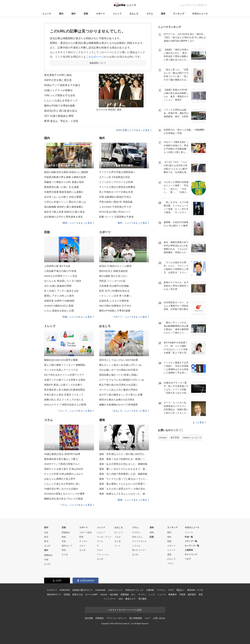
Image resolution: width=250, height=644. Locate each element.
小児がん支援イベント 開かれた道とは (65, 202)
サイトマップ (191, 554)
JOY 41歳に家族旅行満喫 (58, 286)
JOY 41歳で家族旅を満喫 (59, 116)
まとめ (47, 546)
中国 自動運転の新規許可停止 (115, 197)
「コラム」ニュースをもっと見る (76, 505)
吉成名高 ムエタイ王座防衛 (114, 301)
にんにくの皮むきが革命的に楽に (62, 484)
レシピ (152, 594)
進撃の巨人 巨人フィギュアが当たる (64, 400)
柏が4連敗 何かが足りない (113, 276)
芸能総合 (66, 532)
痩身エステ (130, 599)
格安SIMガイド (54, 594)
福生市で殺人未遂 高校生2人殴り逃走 (64, 212)
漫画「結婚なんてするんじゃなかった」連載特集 (124, 494)
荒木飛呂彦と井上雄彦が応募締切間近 (65, 390)
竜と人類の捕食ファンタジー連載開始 (65, 365)
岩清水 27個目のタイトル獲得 (115, 266)
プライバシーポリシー (117, 618)
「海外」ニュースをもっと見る (132, 223)
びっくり (119, 532)
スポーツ (100, 14)
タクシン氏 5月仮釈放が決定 (115, 177)
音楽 (64, 541)
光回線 (67, 594)
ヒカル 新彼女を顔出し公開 (59, 311)
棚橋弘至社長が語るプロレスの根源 (63, 499)
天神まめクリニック (134, 590)
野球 (81, 537)
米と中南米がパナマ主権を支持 (116, 192)
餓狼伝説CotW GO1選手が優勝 (61, 360)
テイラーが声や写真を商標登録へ (117, 172)
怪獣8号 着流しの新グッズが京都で (63, 385)
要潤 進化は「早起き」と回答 (61, 121)
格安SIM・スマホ (195, 590)
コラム (150, 14)
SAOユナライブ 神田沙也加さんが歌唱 (65, 405)
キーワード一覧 (192, 546)
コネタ (118, 537)
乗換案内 (172, 594)
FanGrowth (100, 590)
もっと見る (199, 422)
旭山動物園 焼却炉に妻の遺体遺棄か (64, 207)
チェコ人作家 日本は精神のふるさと (64, 474)
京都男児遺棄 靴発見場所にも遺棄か (64, 192)
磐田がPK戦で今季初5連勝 (59, 106)
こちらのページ (95, 57)
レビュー (101, 532)
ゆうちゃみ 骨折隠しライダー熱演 (63, 281)
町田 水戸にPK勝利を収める (114, 291)
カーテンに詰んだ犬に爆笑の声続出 (118, 390)
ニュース (47, 14)
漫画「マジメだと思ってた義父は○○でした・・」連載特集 (124, 479)
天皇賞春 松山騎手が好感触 (114, 286)
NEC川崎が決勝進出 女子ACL (115, 306)
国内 (61, 14)
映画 (64, 537)
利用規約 (100, 618)
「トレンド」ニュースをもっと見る (75, 411)
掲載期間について (98, 63)
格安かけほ (78, 594)
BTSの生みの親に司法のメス (115, 212)
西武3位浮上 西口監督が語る (61, 111)
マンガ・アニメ (104, 537)
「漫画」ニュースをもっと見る (132, 500)
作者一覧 (189, 537)
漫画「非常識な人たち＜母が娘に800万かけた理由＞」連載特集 (124, 454)
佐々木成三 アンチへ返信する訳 (61, 291)
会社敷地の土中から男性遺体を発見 (63, 217)
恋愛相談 (125, 594)
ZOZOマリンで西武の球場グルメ (62, 464)
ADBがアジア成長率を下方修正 (62, 85)
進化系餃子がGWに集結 (58, 75)
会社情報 (89, 618)
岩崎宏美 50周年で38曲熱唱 (59, 301)
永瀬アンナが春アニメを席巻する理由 (65, 380)
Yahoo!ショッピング (192, 438)
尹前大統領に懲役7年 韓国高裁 (116, 202)
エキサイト (202, 5)
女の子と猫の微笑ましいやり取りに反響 (121, 395)
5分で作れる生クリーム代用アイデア (64, 375)
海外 (74, 14)
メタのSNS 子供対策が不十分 (115, 207)
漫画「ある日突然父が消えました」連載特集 (123, 464)
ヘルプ (188, 559)
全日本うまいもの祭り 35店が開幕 (63, 197)
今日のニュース (200, 14)
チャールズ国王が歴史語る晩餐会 (117, 187)
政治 (46, 541)
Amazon (163, 438)
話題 (152, 537)
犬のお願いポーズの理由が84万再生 (119, 370)
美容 (201, 594)
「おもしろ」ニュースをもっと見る (130, 411)
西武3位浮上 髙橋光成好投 (113, 271)
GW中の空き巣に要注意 (58, 80)
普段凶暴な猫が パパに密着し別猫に (119, 375)
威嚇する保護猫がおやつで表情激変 (118, 405)
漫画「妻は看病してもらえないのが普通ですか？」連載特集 (124, 484)
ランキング (179, 14)
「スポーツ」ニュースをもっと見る (130, 317)
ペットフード (110, 599)
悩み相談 (114, 594)
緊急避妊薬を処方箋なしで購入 (61, 459)
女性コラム (137, 537)
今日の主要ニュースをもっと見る (134, 130)
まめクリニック (115, 590)
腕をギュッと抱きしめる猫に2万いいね (120, 365)
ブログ (171, 590)
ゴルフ (82, 546)
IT (98, 546)
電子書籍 (142, 599)
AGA (121, 599)
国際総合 (48, 555)
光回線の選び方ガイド (83, 590)
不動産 (182, 594)
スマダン (136, 532)
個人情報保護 (135, 618)
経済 (46, 537)
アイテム (161, 590)
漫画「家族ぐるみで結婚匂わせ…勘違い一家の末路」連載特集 (124, 459)
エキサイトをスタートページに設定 (125, 610)
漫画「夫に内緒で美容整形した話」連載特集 (123, 474)
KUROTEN (65, 590)
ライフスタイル (139, 541)
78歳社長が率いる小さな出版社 (61, 489)
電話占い (180, 590)
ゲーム (100, 541)
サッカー (83, 541)
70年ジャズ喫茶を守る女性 (60, 95)
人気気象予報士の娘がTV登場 (60, 271)
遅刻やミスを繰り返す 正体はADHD (64, 469)
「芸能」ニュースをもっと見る (77, 317)
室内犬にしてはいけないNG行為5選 (119, 360)
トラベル (136, 546)
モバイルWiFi (91, 594)
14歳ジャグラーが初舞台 (58, 90)
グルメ (100, 550)
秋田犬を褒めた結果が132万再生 (117, 400)
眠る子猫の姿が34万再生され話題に (119, 385)
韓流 (64, 550)
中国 (46, 560)
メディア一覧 (191, 541)
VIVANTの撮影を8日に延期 (59, 306)
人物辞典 (189, 550)
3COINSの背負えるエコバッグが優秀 (64, 494)
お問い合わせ (159, 618)
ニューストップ (187, 5)
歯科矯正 (192, 594)
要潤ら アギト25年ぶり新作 (59, 296)
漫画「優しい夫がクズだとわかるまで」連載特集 (124, 469)
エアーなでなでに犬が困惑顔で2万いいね (122, 380)
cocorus (104, 594)
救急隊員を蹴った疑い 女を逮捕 (61, 187)
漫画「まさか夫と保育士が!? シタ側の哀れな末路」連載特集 (124, 489)
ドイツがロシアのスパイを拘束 (116, 182)
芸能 (86, 14)
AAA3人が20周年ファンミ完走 (61, 276)
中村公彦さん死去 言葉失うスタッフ (64, 395)
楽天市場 (175, 438)
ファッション (103, 554)
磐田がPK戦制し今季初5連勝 (115, 311)
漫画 (163, 14)
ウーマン (142, 594)
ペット (118, 546)
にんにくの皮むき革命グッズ (61, 101)
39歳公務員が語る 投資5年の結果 (62, 454)
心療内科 (150, 590)
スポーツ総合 (86, 532)
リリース (189, 532)
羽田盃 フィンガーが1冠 (112, 281)
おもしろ (134, 14)
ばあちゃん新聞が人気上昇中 (60, 479)
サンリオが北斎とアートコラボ (61, 370)
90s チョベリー (139, 550)
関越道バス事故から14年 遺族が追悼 (64, 182)
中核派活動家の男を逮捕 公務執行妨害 (65, 177)
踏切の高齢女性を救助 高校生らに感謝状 (66, 172)
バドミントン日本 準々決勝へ (115, 296)
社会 (46, 532)
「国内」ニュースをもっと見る (77, 223)
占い (133, 594)
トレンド (117, 14)
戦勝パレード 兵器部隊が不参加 (116, 217)
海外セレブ (67, 546)
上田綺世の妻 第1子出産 (57, 266)
